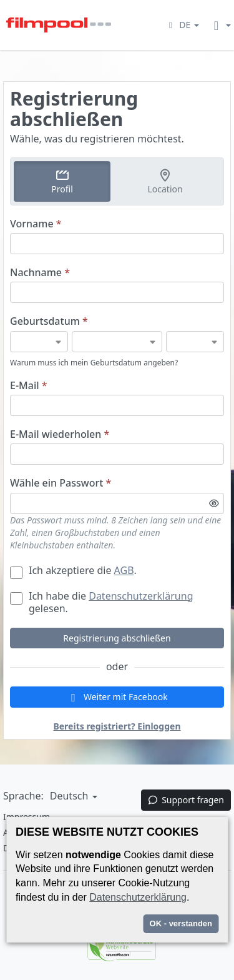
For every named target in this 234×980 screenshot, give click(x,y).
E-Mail (28, 386)
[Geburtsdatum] (39, 342)
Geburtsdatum (49, 321)
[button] (182, 25)
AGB (124, 570)
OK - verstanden (181, 923)
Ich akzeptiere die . (73, 570)
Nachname (40, 273)
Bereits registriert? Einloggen (117, 726)
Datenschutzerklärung (141, 596)
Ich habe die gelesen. (101, 602)
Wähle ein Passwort (61, 483)
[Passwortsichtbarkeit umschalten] (214, 503)
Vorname (36, 224)
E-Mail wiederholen (60, 434)
